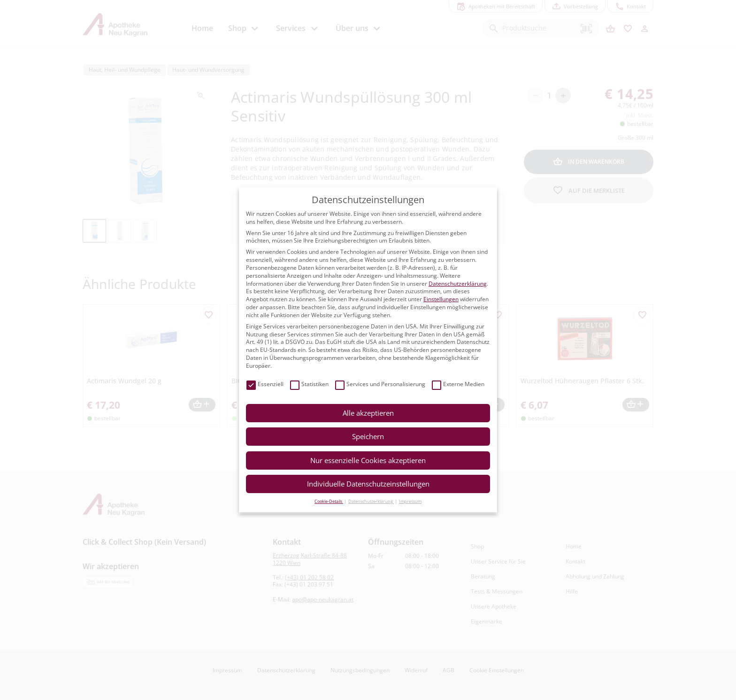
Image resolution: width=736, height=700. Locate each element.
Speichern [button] (368, 436)
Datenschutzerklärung (458, 284)
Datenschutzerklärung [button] (371, 501)
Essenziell (265, 384)
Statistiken (309, 384)
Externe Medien (458, 384)
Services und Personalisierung (380, 384)
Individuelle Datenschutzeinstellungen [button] (368, 484)
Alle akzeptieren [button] (368, 413)
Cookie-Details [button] (329, 501)
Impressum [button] (410, 501)
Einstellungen (441, 299)
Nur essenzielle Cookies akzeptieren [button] (368, 460)
